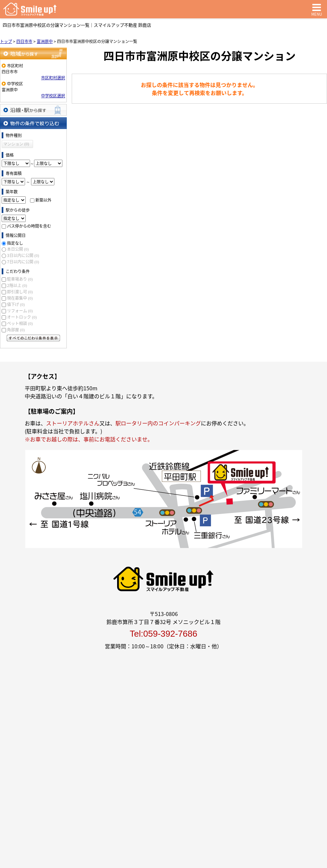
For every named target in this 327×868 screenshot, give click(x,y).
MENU (317, 9)
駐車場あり (20, 279)
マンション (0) (16, 144)
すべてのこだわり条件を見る (33, 338)
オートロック (22, 317)
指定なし (15, 243)
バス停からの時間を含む (29, 226)
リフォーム (20, 311)
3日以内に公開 (23, 255)
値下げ (16, 304)
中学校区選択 (53, 96)
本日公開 (18, 249)
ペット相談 (20, 323)
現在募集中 (20, 298)
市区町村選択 (53, 78)
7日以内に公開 (23, 262)
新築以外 (43, 200)
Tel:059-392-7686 (163, 634)
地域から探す (33, 53)
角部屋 (16, 330)
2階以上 (17, 285)
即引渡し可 (20, 292)
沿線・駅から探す (33, 110)
